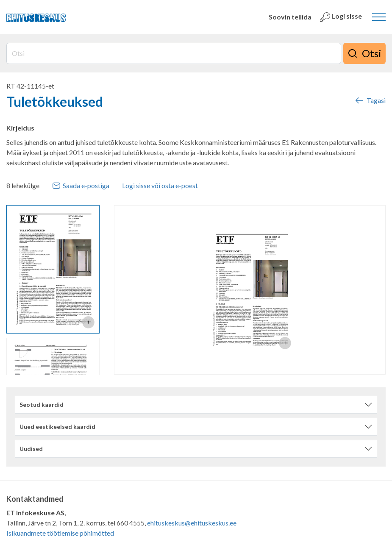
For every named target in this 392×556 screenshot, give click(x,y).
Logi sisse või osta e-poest (160, 185)
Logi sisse (341, 17)
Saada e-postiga (81, 186)
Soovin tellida (290, 17)
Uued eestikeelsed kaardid (57, 427)
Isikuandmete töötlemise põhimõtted (60, 533)
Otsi (364, 53)
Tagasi (370, 100)
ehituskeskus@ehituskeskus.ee (192, 523)
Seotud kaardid (42, 404)
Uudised (31, 449)
